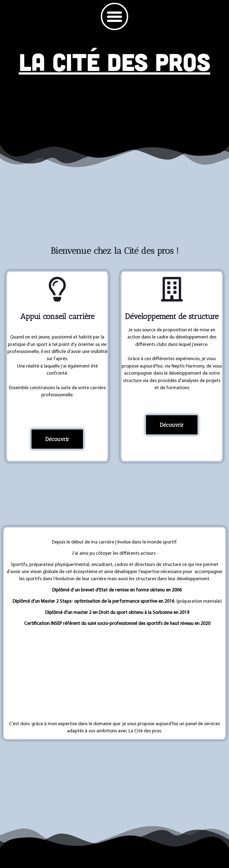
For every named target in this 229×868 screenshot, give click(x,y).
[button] (114, 16)
